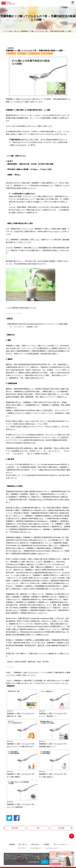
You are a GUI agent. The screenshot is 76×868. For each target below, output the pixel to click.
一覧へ (38, 825)
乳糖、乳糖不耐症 (34, 54)
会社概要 (46, 842)
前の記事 (15, 825)
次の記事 (61, 825)
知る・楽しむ (14, 31)
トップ (5, 31)
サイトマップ (22, 846)
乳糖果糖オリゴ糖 (47, 54)
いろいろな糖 (11, 54)
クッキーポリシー (36, 846)
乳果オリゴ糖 (22, 54)
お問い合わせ (35, 842)
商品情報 (12, 842)
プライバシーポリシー (60, 842)
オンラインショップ (52, 846)
